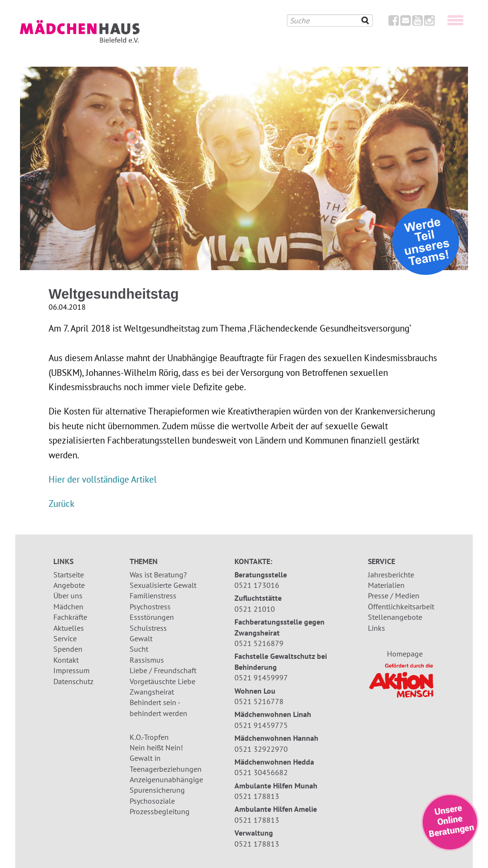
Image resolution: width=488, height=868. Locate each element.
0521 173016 (257, 585)
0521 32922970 (261, 749)
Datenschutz (73, 681)
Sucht (139, 649)
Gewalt (141, 638)
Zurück (61, 503)
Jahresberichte (391, 575)
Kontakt (66, 660)
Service (65, 638)
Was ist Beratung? (158, 575)
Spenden (68, 649)
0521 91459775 (261, 725)
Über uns (68, 595)
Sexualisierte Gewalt (163, 585)
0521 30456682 (261, 772)
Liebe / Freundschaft (163, 670)
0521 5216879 (259, 643)
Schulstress (148, 628)
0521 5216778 (259, 701)
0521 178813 (257, 796)
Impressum (71, 670)
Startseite (69, 575)
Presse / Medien (394, 595)
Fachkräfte (70, 617)
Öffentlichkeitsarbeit (401, 606)
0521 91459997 (261, 677)
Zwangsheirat (152, 692)
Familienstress (153, 595)
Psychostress (150, 606)
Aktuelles (69, 628)
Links (376, 628)
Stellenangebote (395, 617)
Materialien (386, 585)
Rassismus (147, 660)
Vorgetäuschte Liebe (163, 681)
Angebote (69, 585)
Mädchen (68, 606)
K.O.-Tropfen (149, 737)
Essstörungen (152, 617)
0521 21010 (255, 609)
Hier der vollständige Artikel (103, 479)
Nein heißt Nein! (156, 747)
